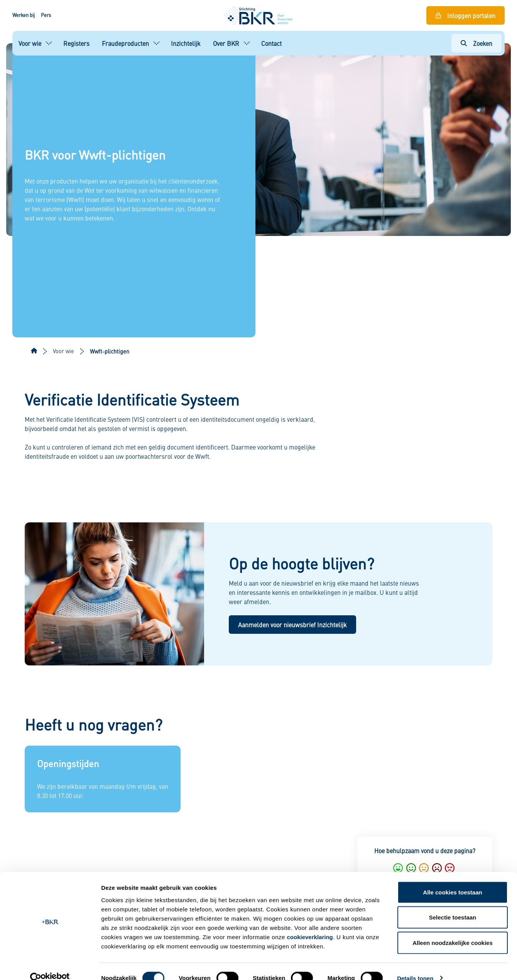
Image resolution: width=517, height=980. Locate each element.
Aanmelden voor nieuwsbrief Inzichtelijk (292, 625)
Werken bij (24, 15)
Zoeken (483, 43)
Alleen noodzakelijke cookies (453, 929)
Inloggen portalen (471, 15)
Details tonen (415, 965)
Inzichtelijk (186, 43)
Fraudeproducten (125, 43)
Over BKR (226, 43)
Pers (46, 15)
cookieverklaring (310, 924)
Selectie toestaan (453, 904)
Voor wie (30, 43)
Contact (271, 43)
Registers (76, 43)
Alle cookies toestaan (452, 879)
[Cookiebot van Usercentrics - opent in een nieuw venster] (50, 965)
